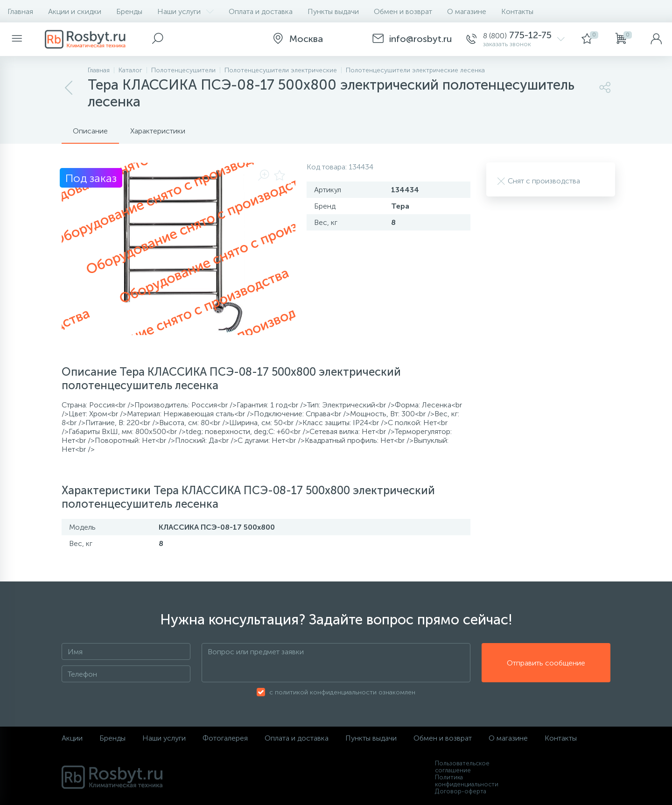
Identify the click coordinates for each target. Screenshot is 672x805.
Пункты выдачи (333, 11)
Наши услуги (185, 11)
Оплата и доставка (261, 11)
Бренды (129, 11)
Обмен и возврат (403, 11)
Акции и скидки (75, 11)
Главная (20, 11)
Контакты (517, 11)
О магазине (467, 11)
